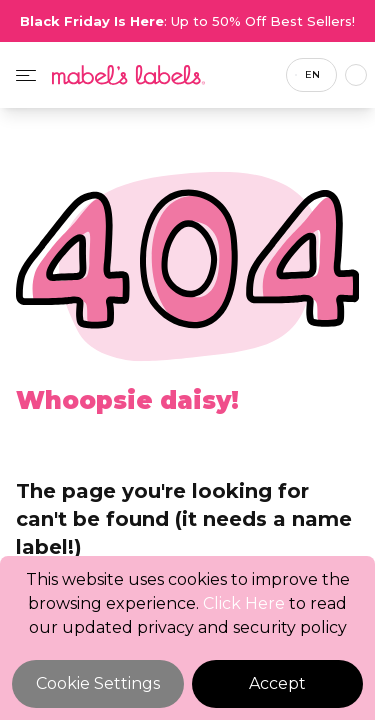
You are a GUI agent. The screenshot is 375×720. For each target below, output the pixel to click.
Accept (277, 683)
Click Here (244, 603)
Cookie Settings (98, 683)
